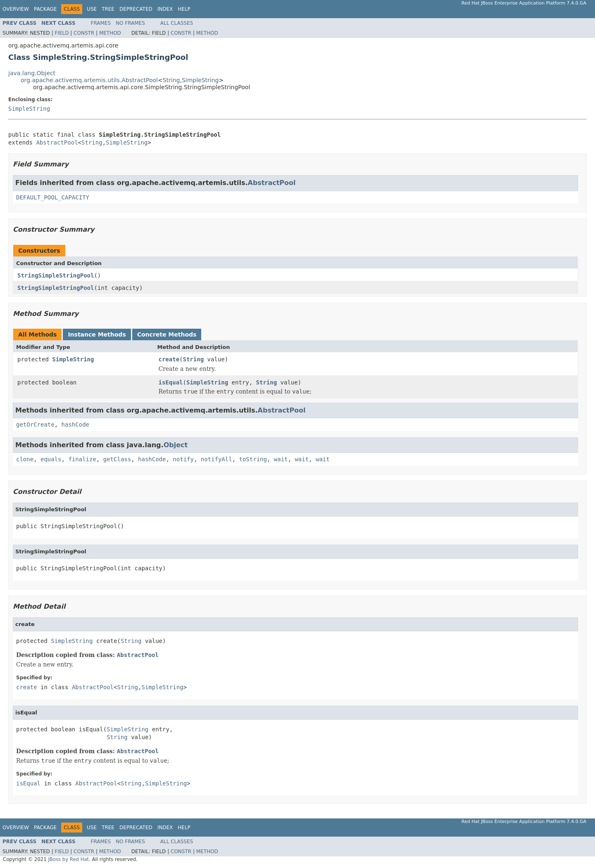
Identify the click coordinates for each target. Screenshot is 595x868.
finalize (82, 459)
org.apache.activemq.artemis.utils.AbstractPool (89, 80)
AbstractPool (57, 142)
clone (25, 459)
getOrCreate (35, 425)
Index (165, 9)
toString (253, 459)
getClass (117, 459)
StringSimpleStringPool (56, 275)
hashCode (75, 425)
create (169, 359)
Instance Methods (97, 334)
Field (62, 33)
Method (110, 33)
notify (183, 459)
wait (281, 459)
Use (92, 9)
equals (51, 459)
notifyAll (217, 459)
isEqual (171, 382)
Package (45, 9)
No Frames (130, 23)
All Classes (177, 23)
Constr (84, 33)
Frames (101, 23)
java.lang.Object (32, 73)
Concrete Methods (167, 334)
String (171, 80)
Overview (16, 9)
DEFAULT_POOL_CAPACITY (53, 197)
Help (184, 9)
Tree (108, 9)
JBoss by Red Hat (68, 859)
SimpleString (200, 80)
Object (176, 445)
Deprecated (136, 9)
